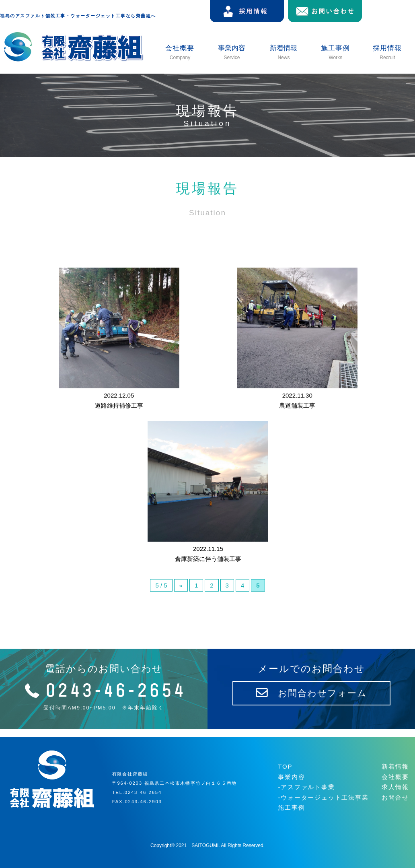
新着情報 (395, 766)
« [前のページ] (181, 585)
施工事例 (336, 53)
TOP (285, 766)
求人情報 (395, 787)
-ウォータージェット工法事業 (323, 797)
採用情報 (387, 53)
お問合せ (395, 797)
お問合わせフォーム (311, 693)
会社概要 (180, 53)
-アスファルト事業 (306, 787)
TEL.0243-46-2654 (137, 792)
